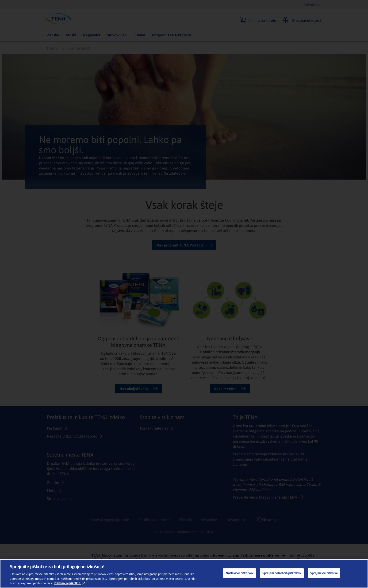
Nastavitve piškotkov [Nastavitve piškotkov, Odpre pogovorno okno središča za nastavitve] (240, 573)
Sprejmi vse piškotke (324, 573)
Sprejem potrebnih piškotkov (282, 573)
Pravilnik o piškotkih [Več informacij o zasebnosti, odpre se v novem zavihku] (69, 583)
